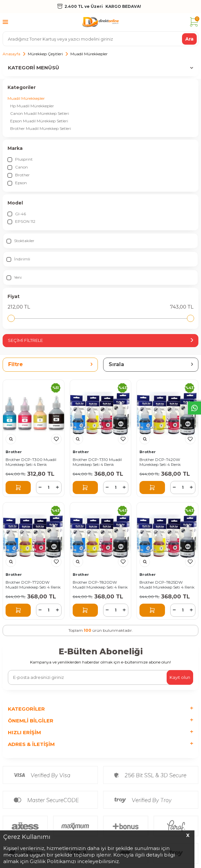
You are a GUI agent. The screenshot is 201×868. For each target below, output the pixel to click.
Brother (19, 175)
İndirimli (18, 259)
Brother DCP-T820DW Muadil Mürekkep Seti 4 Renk (100, 585)
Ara (189, 39)
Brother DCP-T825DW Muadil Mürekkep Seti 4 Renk (167, 585)
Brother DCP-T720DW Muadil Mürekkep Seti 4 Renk (33, 585)
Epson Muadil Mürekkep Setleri (39, 121)
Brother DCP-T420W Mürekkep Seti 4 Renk (160, 462)
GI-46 (17, 214)
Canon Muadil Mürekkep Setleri (40, 113)
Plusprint (20, 159)
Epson (17, 183)
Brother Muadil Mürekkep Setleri (41, 128)
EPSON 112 (21, 221)
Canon (18, 167)
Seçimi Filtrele (100, 340)
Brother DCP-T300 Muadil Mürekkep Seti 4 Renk (31, 462)
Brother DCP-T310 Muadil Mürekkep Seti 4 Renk (97, 462)
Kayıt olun (180, 677)
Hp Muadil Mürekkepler (32, 106)
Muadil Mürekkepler (26, 98)
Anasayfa (11, 54)
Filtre (50, 364)
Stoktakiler (20, 241)
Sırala (151, 364)
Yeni (14, 277)
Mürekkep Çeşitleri (45, 54)
